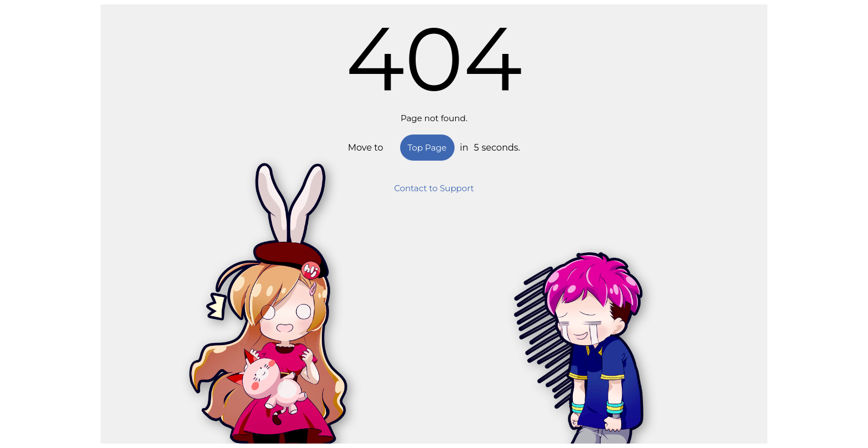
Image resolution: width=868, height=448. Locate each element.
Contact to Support (434, 188)
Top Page (427, 148)
